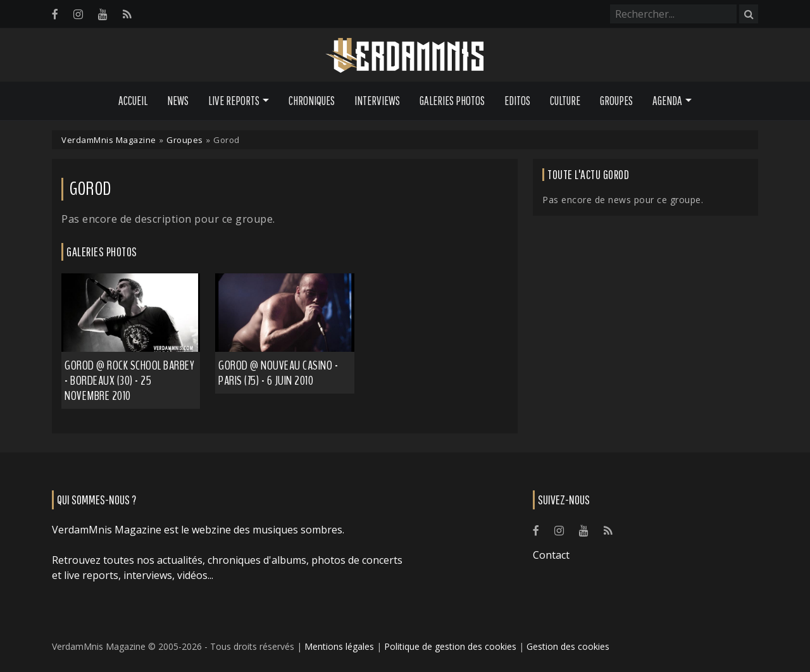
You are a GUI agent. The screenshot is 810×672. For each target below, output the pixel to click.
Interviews (377, 101)
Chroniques (312, 101)
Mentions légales (339, 646)
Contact (551, 555)
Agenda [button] (667, 101)
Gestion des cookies (568, 646)
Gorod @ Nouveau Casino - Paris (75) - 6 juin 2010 (278, 373)
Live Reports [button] (234, 101)
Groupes (616, 101)
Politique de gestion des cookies (450, 646)
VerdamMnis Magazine (109, 140)
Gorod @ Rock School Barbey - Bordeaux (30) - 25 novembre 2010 (129, 381)
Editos (517, 101)
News (178, 101)
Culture (565, 101)
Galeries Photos (452, 101)
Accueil (133, 101)
